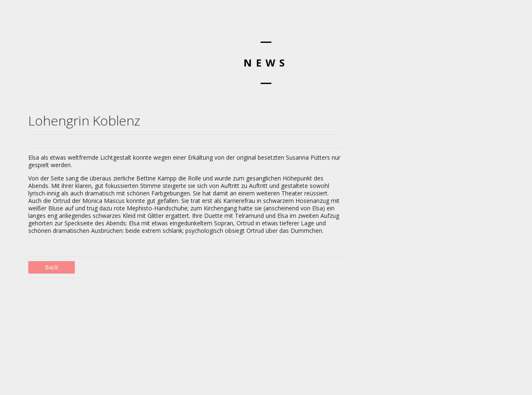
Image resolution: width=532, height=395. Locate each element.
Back (52, 267)
